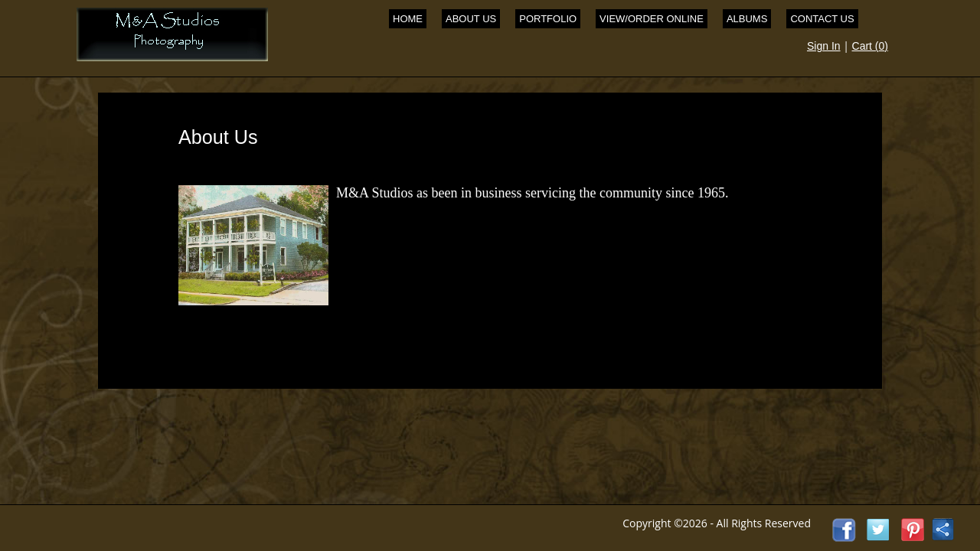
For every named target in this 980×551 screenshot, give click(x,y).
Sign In (824, 46)
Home (408, 19)
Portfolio (548, 19)
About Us (471, 19)
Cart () (870, 46)
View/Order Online (652, 19)
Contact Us (822, 19)
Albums (747, 19)
